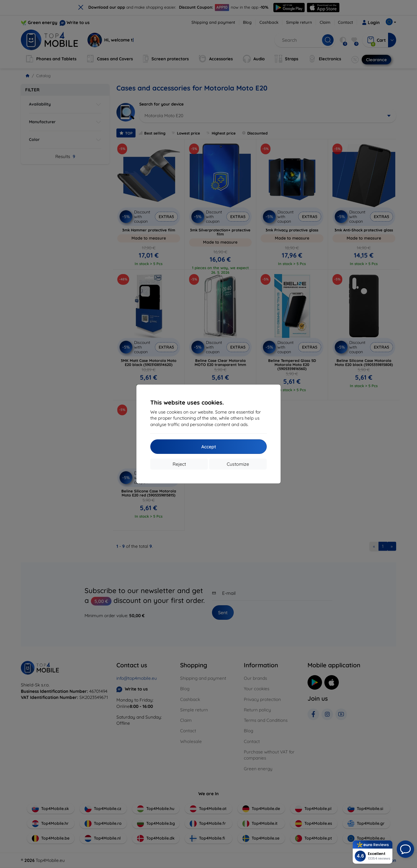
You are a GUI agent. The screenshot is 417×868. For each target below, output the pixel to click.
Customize (238, 464)
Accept (209, 447)
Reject (179, 464)
